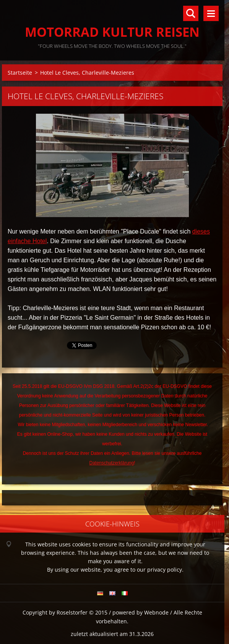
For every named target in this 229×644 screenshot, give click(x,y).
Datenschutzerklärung (111, 463)
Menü (211, 13)
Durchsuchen (191, 13)
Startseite (20, 73)
